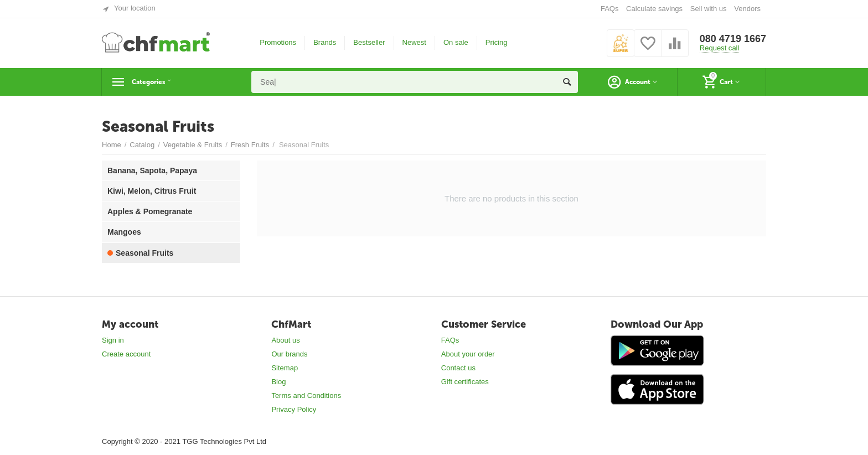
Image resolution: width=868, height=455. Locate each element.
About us (285, 340)
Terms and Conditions (306, 395)
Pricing (497, 42)
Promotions (278, 42)
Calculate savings (654, 9)
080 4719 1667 (733, 39)
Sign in (113, 340)
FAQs (610, 9)
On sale (456, 42)
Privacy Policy (294, 409)
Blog (278, 382)
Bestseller (369, 42)
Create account (126, 354)
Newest (414, 42)
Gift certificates (465, 382)
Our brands (289, 354)
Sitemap (285, 368)
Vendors (747, 9)
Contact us (458, 368)
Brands (325, 42)
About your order (468, 354)
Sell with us (709, 9)
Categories (156, 82)
